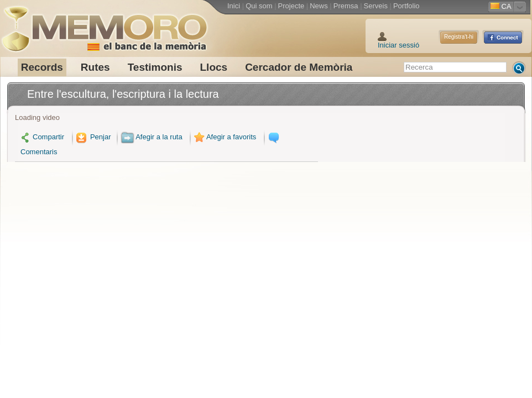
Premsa (346, 6)
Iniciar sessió (398, 45)
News (319, 6)
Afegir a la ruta (152, 137)
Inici (234, 6)
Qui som (259, 6)
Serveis (376, 6)
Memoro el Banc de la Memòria (104, 25)
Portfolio (406, 6)
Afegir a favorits (224, 137)
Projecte (291, 6)
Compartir (42, 137)
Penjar (93, 137)
